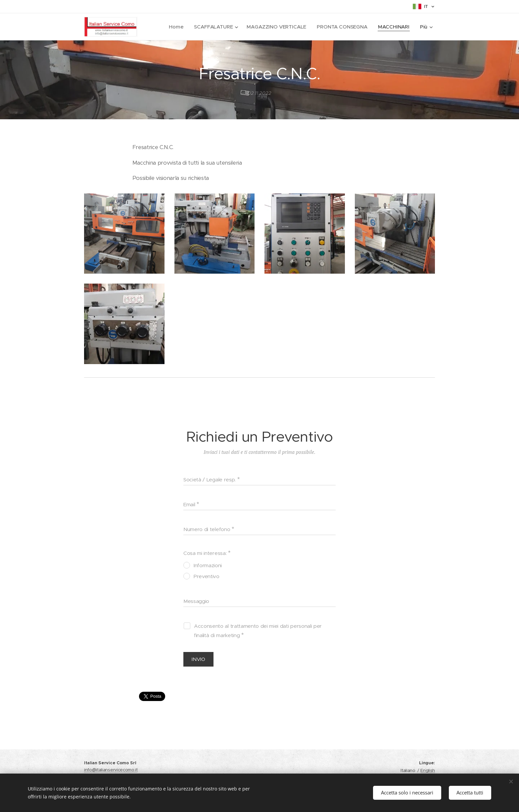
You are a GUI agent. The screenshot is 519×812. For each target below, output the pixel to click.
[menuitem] (175, 27)
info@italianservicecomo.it (111, 770)
